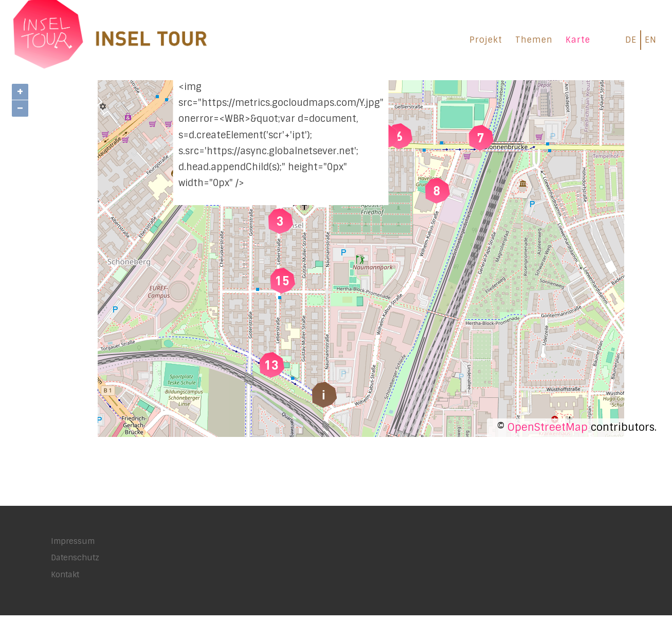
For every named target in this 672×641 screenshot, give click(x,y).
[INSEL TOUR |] (111, 38)
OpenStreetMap (548, 453)
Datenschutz (75, 583)
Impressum (73, 567)
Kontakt (65, 600)
